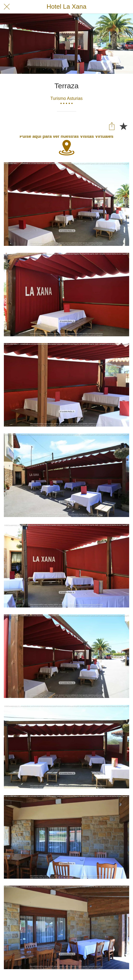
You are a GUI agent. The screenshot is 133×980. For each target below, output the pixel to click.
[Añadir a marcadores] (123, 126)
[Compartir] (112, 126)
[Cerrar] (7, 7)
